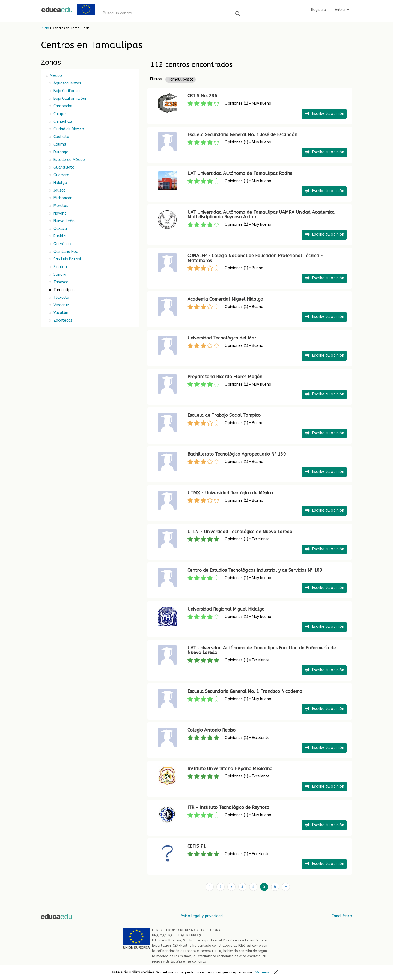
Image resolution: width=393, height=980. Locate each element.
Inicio (45, 28)
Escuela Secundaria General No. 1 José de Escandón (242, 135)
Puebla (59, 236)
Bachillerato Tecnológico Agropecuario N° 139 (237, 454)
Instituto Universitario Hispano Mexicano (230, 769)
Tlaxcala (61, 297)
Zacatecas (62, 320)
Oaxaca (60, 229)
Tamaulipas (181, 79)
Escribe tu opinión (324, 114)
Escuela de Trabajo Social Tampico (224, 415)
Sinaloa (60, 267)
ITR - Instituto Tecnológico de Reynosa (228, 807)
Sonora (59, 275)
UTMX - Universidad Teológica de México (230, 493)
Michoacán (62, 198)
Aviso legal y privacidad (202, 916)
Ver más (262, 972)
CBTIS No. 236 (202, 96)
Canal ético (342, 916)
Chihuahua (62, 121)
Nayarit (59, 213)
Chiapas (60, 114)
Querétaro (62, 244)
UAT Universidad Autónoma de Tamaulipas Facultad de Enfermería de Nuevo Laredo (262, 650)
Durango (60, 152)
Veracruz (61, 305)
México (56, 76)
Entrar (342, 10)
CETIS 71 (197, 846)
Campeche (62, 106)
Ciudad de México (68, 129)
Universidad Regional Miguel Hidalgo (226, 609)
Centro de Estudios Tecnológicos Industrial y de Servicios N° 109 (255, 570)
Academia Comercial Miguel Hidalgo (225, 299)
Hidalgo (60, 183)
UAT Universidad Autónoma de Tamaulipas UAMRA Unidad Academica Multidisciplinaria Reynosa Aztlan (261, 215)
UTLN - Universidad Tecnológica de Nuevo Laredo (240, 532)
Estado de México (69, 160)
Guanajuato (63, 167)
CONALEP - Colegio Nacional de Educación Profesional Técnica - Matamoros (255, 258)
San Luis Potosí (67, 259)
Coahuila (61, 137)
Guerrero (61, 175)
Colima (59, 144)
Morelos (60, 206)
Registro (319, 10)
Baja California (66, 91)
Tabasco (60, 282)
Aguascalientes (67, 83)
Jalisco (59, 190)
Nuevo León (63, 221)
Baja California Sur (69, 99)
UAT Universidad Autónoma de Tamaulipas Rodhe (240, 173)
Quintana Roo (65, 252)
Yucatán (60, 313)
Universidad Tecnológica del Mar (222, 338)
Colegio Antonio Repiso (212, 730)
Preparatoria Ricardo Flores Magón (225, 377)
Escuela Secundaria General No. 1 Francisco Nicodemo (245, 691)
